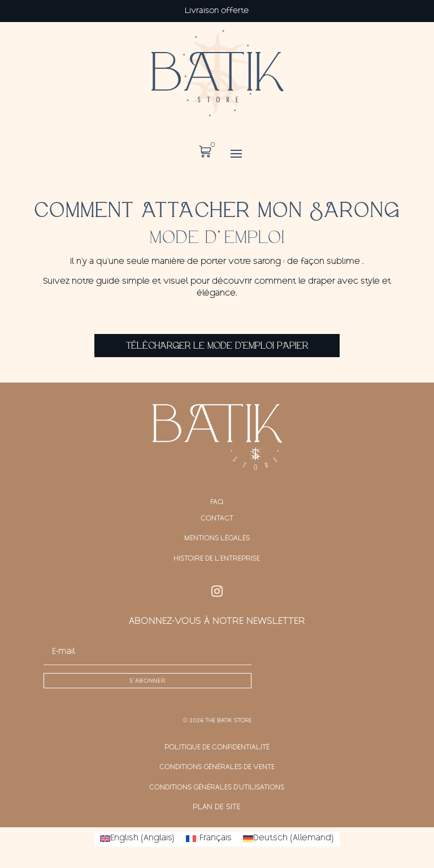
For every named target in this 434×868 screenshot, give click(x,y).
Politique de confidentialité (217, 748)
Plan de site (217, 808)
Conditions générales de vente (217, 767)
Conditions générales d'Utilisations (217, 788)
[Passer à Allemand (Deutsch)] (288, 839)
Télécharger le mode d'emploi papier (217, 346)
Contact (217, 519)
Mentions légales (217, 539)
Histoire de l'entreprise (217, 559)
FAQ (217, 502)
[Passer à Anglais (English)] (137, 839)
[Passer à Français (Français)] (209, 839)
